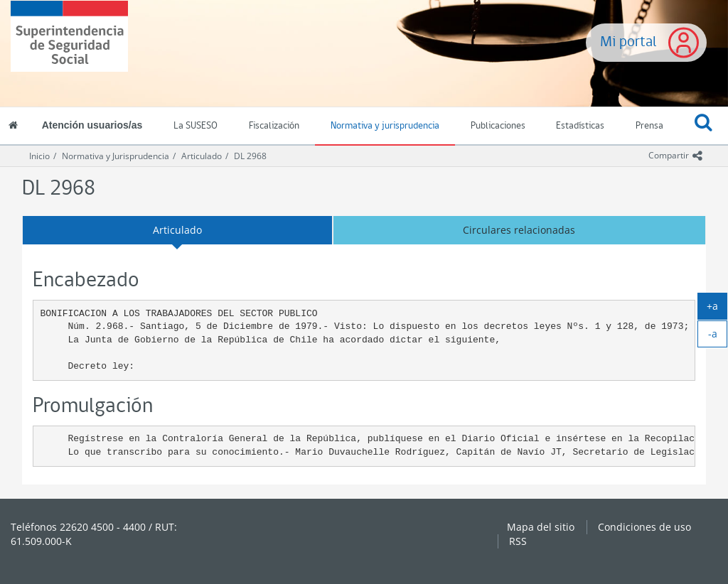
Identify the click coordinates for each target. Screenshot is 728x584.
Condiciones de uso (644, 527)
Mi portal (628, 42)
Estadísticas (580, 126)
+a (717, 309)
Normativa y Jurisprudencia (116, 156)
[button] (703, 126)
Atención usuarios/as (92, 125)
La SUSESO (196, 126)
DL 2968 (250, 156)
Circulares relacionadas (519, 230)
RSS (518, 541)
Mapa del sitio (541, 527)
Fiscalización (274, 126)
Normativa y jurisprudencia (385, 126)
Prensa (649, 126)
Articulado (202, 156)
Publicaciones (498, 126)
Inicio (39, 156)
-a (718, 337)
